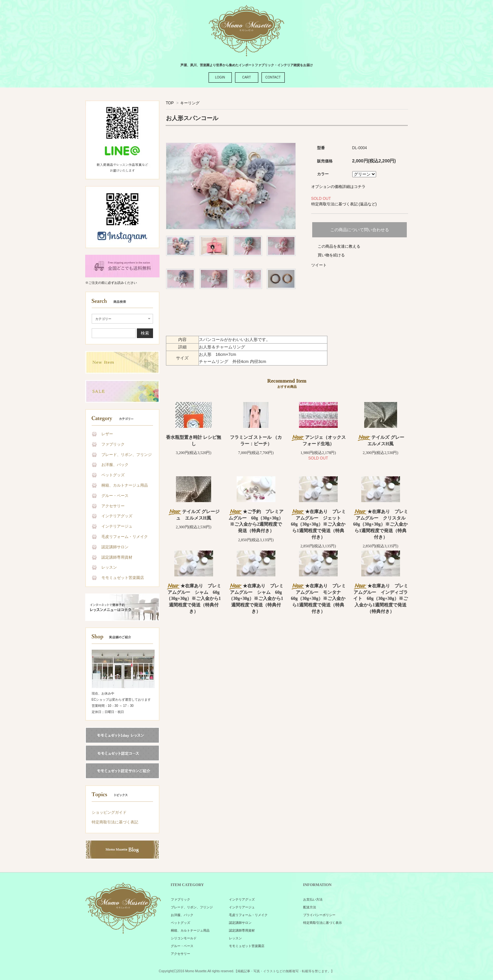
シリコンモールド (184, 938)
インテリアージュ (117, 526)
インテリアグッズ (117, 516)
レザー (107, 434)
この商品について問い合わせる (360, 230)
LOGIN (220, 77)
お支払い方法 (313, 899)
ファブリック (113, 444)
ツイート (319, 265)
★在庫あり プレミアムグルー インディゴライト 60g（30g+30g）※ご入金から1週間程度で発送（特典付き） (380, 598)
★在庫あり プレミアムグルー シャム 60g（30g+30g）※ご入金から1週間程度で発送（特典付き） (194, 598)
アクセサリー (113, 506)
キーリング (190, 103)
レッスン (109, 567)
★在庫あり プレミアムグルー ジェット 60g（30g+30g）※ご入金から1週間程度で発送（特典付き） (318, 524)
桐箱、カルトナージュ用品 (125, 485)
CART (246, 77)
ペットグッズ (113, 475)
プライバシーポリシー (319, 915)
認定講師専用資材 (117, 557)
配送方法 (310, 907)
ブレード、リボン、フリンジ (127, 455)
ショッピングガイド (109, 812)
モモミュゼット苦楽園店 (123, 578)
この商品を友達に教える (339, 246)
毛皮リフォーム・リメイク (125, 537)
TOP (170, 103)
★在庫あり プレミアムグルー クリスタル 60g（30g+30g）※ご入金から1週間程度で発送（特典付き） (381, 524)
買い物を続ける (331, 255)
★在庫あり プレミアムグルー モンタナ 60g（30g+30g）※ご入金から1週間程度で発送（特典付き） (318, 598)
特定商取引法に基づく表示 (323, 923)
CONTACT (273, 77)
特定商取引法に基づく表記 (115, 822)
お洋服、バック (115, 465)
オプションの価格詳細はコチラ (338, 187)
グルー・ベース (115, 496)
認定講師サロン (115, 547)
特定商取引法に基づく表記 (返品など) (344, 204)
